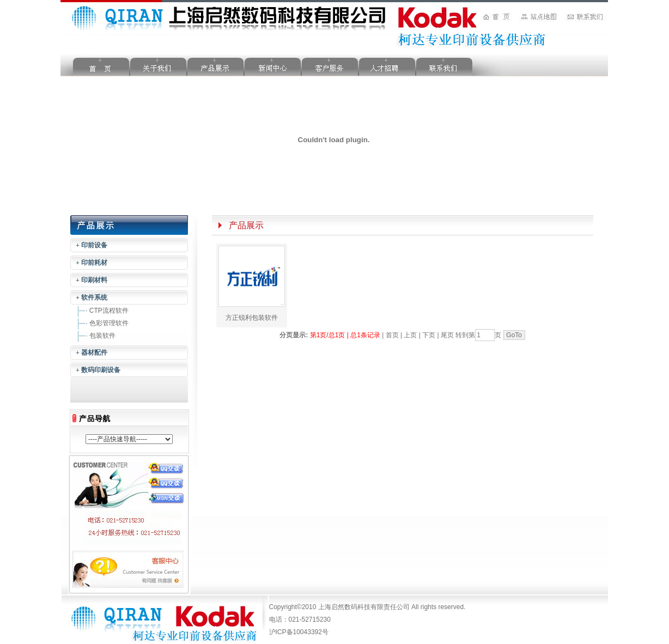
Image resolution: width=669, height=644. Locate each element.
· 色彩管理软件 (107, 323)
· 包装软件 (101, 336)
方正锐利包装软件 (252, 318)
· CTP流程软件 (107, 311)
